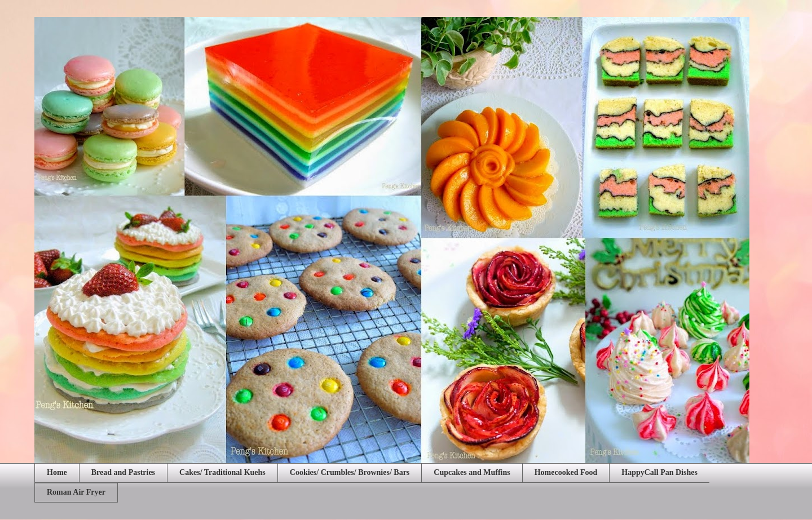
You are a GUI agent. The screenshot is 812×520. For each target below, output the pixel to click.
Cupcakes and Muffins (472, 472)
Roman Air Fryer (76, 492)
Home (57, 472)
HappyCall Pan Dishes (659, 472)
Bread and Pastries (123, 472)
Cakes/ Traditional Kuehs (222, 472)
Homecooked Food (566, 472)
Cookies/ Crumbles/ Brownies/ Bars (350, 472)
